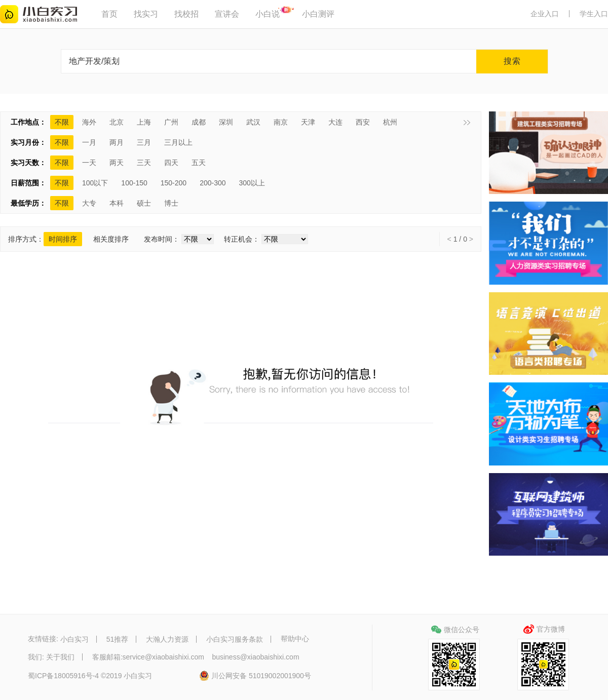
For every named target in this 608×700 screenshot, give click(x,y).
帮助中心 (295, 639)
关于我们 (60, 657)
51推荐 (118, 639)
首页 (109, 14)
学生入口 (594, 14)
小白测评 (318, 14)
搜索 (512, 61)
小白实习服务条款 (235, 639)
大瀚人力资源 (167, 639)
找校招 (186, 14)
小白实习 (74, 639)
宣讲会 (227, 14)
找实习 (146, 14)
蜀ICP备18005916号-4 (63, 676)
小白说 (268, 14)
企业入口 (545, 14)
